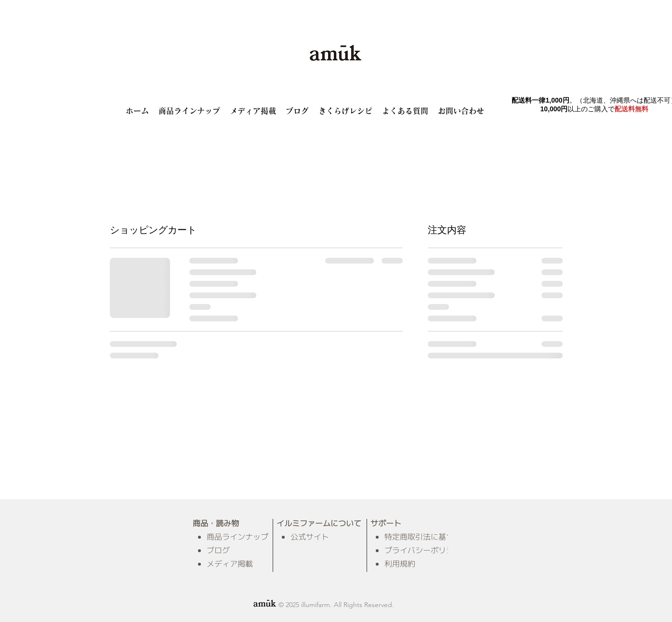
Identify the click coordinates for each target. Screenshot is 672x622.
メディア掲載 (230, 564)
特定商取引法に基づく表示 (431, 537)
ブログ (218, 550)
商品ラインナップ (237, 537)
